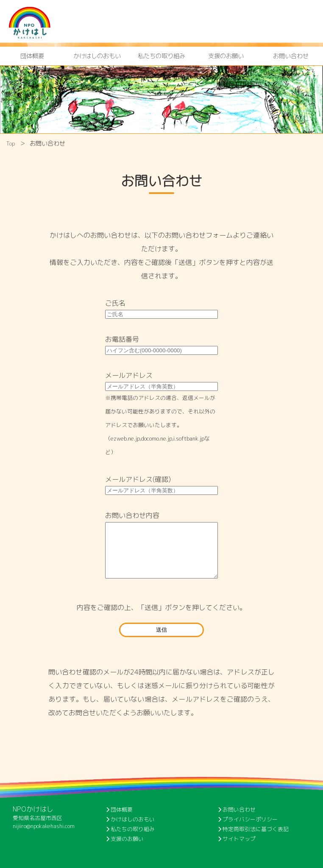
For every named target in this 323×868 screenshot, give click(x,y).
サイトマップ (237, 839)
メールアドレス (129, 375)
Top (11, 143)
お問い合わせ (291, 56)
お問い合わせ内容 (132, 515)
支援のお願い (226, 56)
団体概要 (32, 56)
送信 (161, 630)
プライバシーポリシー (248, 819)
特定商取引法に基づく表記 (253, 829)
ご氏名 (115, 303)
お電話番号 (122, 339)
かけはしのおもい (97, 56)
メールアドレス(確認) (138, 479)
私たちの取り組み (161, 56)
